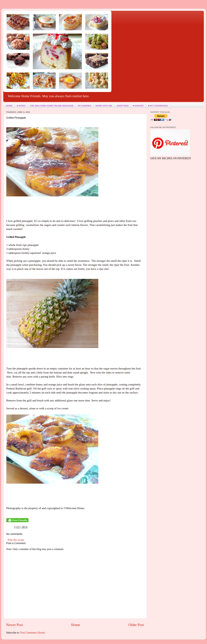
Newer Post (15, 625)
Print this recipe (16, 540)
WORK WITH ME (104, 106)
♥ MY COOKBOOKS (158, 106)
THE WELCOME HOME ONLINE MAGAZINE (52, 106)
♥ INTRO (21, 106)
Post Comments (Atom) (33, 633)
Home (76, 625)
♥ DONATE (138, 106)
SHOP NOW (123, 106)
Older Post (136, 625)
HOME (9, 106)
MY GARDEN (84, 106)
